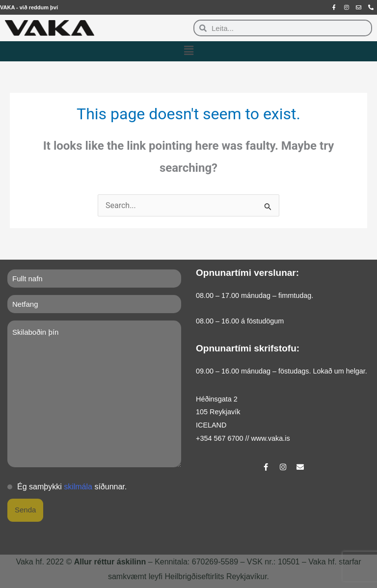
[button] (188, 51)
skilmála (78, 487)
